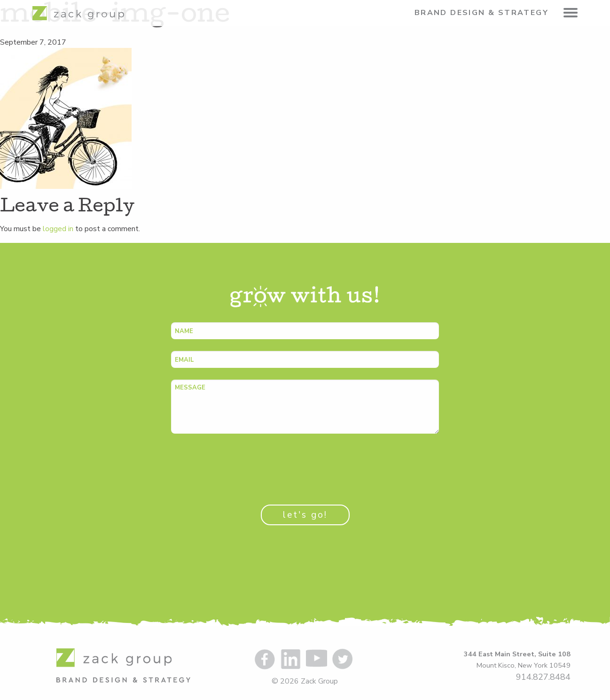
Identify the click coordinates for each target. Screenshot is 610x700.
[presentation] (242, 464)
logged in (58, 229)
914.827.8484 (543, 677)
